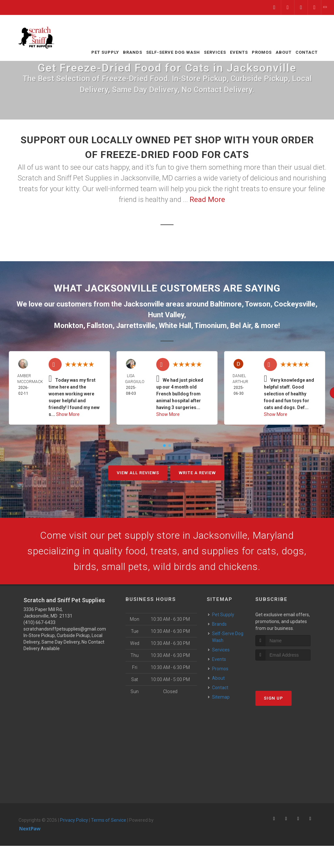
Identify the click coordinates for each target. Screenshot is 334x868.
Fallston (100, 326)
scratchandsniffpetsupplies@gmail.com (65, 629)
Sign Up (273, 698)
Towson (258, 304)
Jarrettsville (136, 326)
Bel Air (241, 326)
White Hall (175, 326)
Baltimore (226, 304)
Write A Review (197, 473)
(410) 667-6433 (39, 622)
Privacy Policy (74, 820)
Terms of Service (109, 820)
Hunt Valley (166, 315)
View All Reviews (138, 473)
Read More (207, 199)
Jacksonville (144, 304)
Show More (68, 414)
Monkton (69, 326)
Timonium (211, 326)
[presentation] (290, 673)
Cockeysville (295, 304)
